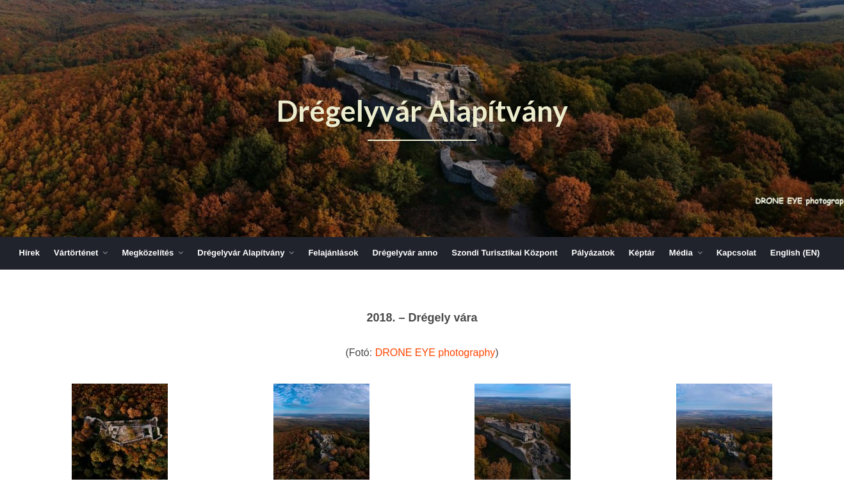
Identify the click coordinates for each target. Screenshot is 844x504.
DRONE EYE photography (435, 353)
